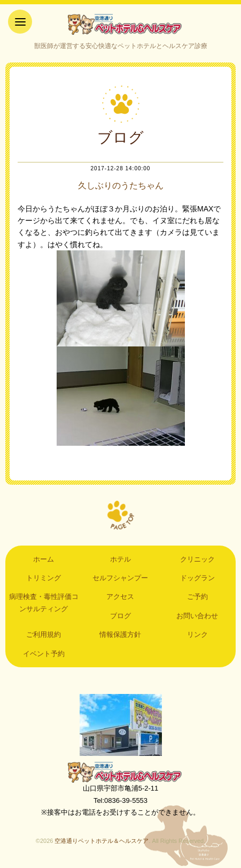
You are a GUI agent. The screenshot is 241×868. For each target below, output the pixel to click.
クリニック (197, 559)
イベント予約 (44, 654)
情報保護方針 (120, 634)
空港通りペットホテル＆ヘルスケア (121, 772)
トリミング (44, 578)
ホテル (121, 559)
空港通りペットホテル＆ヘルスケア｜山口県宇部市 (121, 24)
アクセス (120, 597)
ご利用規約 (44, 634)
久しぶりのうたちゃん (121, 186)
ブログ (121, 616)
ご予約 (197, 597)
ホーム (44, 559)
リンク (197, 634)
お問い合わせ (197, 616)
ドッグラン (197, 578)
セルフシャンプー (120, 578)
